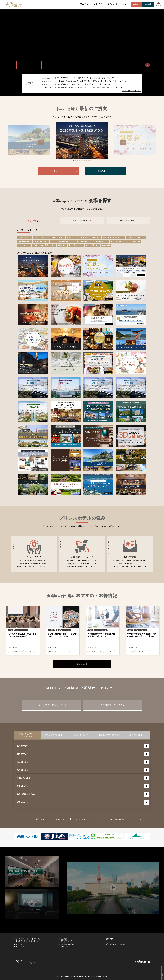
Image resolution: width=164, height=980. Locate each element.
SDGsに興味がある (41, 241)
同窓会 (62, 237)
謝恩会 (54, 237)
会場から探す (99, 4)
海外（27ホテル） (137, 735)
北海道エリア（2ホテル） (109, 735)
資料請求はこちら (105, 171)
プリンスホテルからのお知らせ (27, 941)
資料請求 (148, 4)
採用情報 (110, 939)
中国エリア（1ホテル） (82, 735)
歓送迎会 (70, 237)
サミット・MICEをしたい (120, 241)
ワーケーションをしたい (136, 237)
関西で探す (62, 245)
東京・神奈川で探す (48, 245)
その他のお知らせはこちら (131, 91)
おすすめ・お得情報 (117, 819)
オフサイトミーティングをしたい (88, 237)
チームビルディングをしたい (114, 237)
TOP (25, 819)
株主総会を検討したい (84, 241)
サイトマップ (21, 946)
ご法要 (35, 245)
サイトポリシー (22, 944)
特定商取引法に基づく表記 (116, 944)
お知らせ (138, 819)
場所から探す (85, 4)
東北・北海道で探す (76, 245)
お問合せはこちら (59, 171)
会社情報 (64, 939)
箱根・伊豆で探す (92, 245)
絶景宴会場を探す (25, 241)
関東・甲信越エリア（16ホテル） (27, 735)
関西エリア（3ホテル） (55, 735)
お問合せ (136, 4)
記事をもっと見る (82, 664)
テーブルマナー (24, 245)
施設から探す (61, 819)
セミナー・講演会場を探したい (62, 241)
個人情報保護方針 (68, 944)
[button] (148, 65)
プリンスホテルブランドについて (28, 939)
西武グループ (66, 946)
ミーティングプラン (41, 237)
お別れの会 (136, 241)
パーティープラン (25, 237)
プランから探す (113, 4)
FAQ (125, 4)
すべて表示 (106, 245)
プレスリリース (67, 941)
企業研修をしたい (102, 241)
